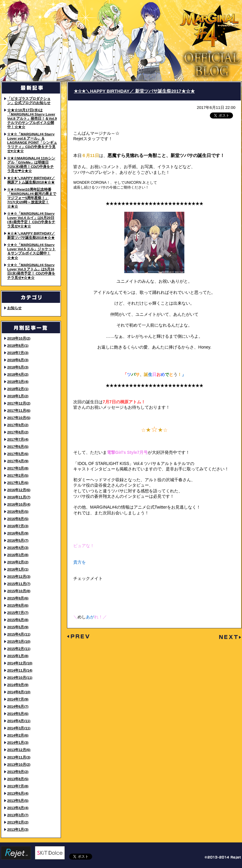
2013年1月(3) (18, 829)
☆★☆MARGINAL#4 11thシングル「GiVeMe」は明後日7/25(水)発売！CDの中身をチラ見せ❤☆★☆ (31, 164)
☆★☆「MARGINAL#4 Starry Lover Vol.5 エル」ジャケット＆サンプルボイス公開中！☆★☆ (31, 251)
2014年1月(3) (18, 742)
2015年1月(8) (18, 656)
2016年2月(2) (18, 562)
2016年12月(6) (19, 490)
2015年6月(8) (18, 620)
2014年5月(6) (18, 714)
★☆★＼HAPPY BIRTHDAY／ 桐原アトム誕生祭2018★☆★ (31, 180)
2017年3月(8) (18, 468)
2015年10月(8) (19, 591)
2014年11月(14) (20, 670)
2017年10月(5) (19, 418)
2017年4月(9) (18, 461)
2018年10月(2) (19, 338)
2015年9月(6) (18, 598)
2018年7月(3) (18, 353)
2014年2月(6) (18, 735)
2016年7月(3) (18, 526)
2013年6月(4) (18, 793)
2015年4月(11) (19, 634)
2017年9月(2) (18, 425)
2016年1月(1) (18, 569)
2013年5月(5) (18, 800)
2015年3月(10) (19, 641)
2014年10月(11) (20, 677)
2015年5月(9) (18, 627)
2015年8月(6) (18, 605)
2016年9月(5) (18, 511)
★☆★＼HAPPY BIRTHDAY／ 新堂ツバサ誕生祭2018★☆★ (31, 235)
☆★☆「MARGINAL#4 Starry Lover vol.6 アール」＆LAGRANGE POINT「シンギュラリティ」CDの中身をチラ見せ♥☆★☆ (32, 142)
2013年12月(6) (19, 750)
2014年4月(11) (19, 721)
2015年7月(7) (18, 613)
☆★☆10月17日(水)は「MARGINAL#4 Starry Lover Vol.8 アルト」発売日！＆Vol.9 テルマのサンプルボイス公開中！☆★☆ (32, 118)
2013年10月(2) (19, 764)
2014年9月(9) (18, 685)
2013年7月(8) (18, 786)
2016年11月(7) (19, 497)
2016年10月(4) (19, 504)
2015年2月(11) (19, 649)
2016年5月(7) (18, 540)
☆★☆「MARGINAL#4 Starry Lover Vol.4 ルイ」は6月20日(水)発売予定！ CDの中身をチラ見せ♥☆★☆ (31, 220)
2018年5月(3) (18, 367)
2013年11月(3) (19, 757)
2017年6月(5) (18, 446)
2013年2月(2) (18, 822)
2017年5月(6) (18, 454)
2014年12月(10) (20, 663)
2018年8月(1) (18, 345)
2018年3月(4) (18, 382)
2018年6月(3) (18, 360)
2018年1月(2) (18, 396)
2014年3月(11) (19, 728)
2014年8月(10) (19, 692)
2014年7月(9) (18, 699)
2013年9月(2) (18, 772)
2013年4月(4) (18, 808)
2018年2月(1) (18, 389)
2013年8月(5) (18, 779)
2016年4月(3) (18, 548)
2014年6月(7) (18, 706)
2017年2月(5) (18, 475)
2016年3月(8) (18, 555)
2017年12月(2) (19, 403)
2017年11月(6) (19, 410)
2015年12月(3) (19, 576)
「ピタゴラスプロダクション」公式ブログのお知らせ (29, 101)
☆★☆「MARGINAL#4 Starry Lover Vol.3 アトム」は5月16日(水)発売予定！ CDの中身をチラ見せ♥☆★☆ (31, 271)
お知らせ (14, 308)
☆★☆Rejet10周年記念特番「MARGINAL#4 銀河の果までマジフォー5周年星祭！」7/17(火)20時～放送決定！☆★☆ (32, 198)
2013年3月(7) (18, 815)
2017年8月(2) (18, 432)
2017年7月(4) (18, 439)
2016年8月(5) (18, 519)
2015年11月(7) (19, 584)
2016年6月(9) (18, 533)
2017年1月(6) (18, 483)
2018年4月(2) (18, 374)
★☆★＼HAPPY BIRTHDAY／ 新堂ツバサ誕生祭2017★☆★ (134, 91)
